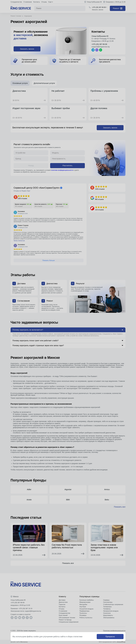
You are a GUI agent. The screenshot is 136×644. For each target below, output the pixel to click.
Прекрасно (110, 637)
